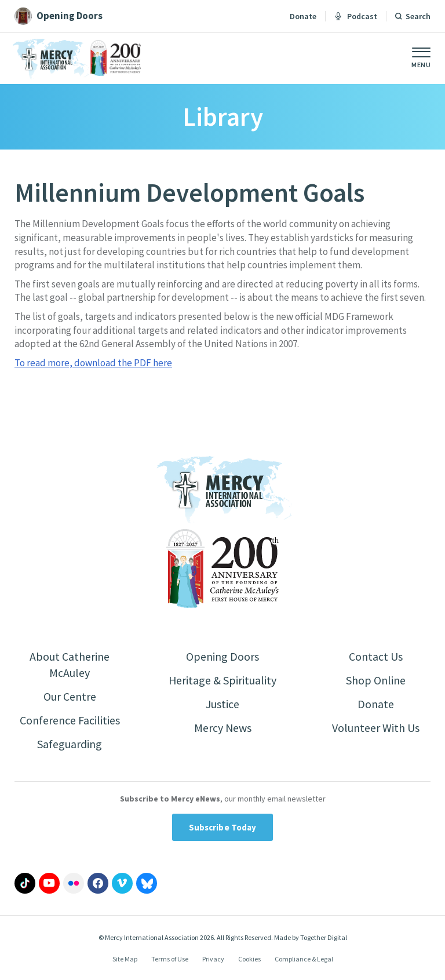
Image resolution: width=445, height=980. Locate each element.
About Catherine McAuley (70, 664)
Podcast (356, 16)
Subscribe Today (223, 827)
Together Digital (324, 937)
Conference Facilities (70, 720)
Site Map (125, 959)
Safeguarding (70, 744)
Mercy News (222, 728)
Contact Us (376, 656)
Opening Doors (222, 656)
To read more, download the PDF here (93, 363)
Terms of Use (170, 959)
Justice (222, 704)
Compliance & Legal (304, 959)
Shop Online (376, 680)
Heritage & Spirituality (223, 680)
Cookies (249, 959)
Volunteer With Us (376, 728)
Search (418, 16)
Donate (303, 16)
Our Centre (70, 696)
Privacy (213, 959)
